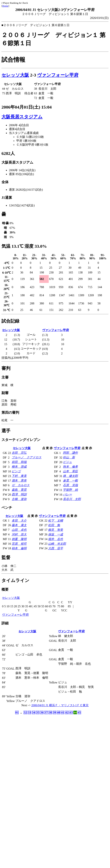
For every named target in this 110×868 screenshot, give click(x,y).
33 (29, 712)
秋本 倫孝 (70, 467)
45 (79, 712)
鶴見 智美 (56, 530)
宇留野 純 (70, 490)
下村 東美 (19, 476)
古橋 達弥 (19, 499)
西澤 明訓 (19, 494)
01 (17, 712)
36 (42, 712)
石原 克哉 (70, 485)
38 (50, 712)
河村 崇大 (19, 534)
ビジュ (67, 462)
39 (54, 712)
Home (5, 6)
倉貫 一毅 (70, 481)
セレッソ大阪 (15, 75)
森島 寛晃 (19, 490)
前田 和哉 (19, 462)
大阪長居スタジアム (22, 117)
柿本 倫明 (19, 548)
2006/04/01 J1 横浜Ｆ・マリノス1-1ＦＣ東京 (60, 705)
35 (38, 712)
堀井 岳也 (56, 539)
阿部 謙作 (70, 453)
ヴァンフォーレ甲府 (58, 75)
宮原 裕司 (19, 544)
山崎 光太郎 (57, 544)
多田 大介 (19, 521)
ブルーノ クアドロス (27, 457)
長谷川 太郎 (72, 499)
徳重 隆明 (19, 539)
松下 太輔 (56, 521)
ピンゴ (16, 471)
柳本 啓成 (19, 467)
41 (63, 712)
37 (46, 712)
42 (67, 712)
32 (25, 712)
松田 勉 (54, 525)
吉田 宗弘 (19, 453)
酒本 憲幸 (19, 481)
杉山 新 (69, 457)
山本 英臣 (70, 471)
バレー (67, 494)
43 (71, 712)
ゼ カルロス (21, 485)
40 (59, 712)
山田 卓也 (19, 530)
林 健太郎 (70, 476)
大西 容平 (56, 548)
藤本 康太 (19, 525)
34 (34, 712)
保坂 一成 (56, 534)
